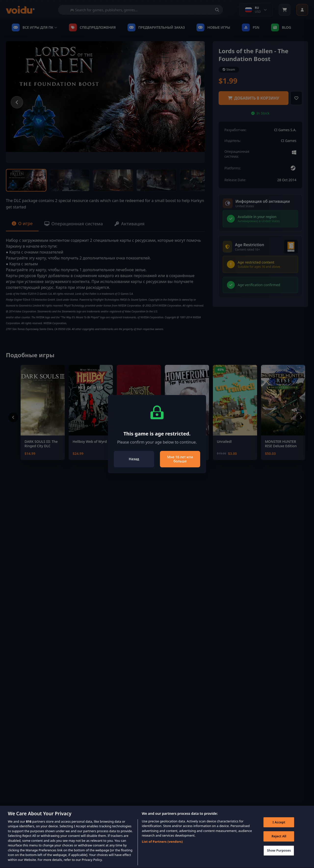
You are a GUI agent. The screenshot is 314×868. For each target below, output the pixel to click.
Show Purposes (279, 857)
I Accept (279, 829)
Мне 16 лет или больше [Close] (180, 459)
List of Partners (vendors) (162, 848)
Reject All (279, 843)
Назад (134, 459)
